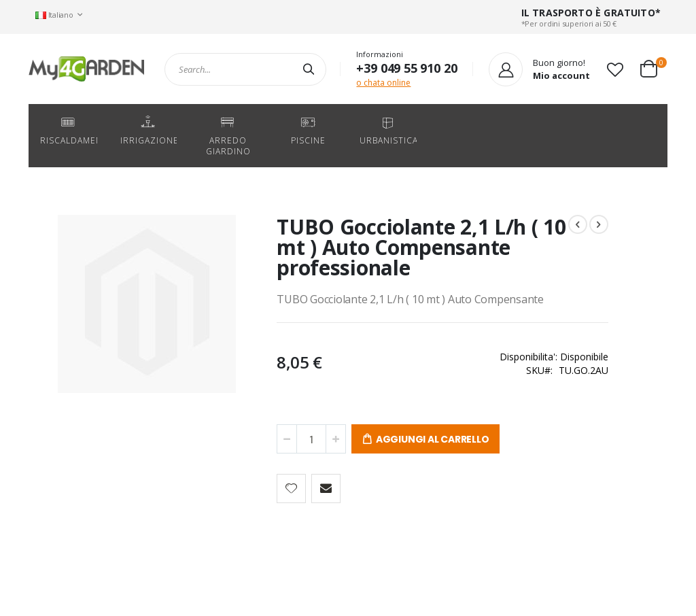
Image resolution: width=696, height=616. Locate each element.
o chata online (383, 83)
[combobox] (245, 69)
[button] (615, 69)
